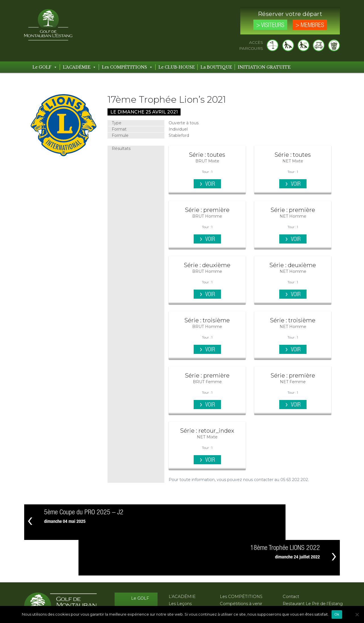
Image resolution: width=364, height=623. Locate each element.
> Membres (310, 25)
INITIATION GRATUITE (264, 67)
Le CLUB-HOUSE (177, 67)
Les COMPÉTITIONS (127, 67)
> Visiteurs (270, 25)
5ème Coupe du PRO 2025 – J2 (84, 512)
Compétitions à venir (241, 568)
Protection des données (307, 582)
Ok (337, 614)
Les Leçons (180, 568)
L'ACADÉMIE (79, 67)
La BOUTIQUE (216, 67)
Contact (291, 561)
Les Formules (182, 582)
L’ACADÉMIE (182, 561)
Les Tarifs (140, 585)
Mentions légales (300, 575)
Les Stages (180, 575)
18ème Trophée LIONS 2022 (285, 512)
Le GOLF (45, 67)
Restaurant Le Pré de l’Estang (313, 568)
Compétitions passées (243, 575)
